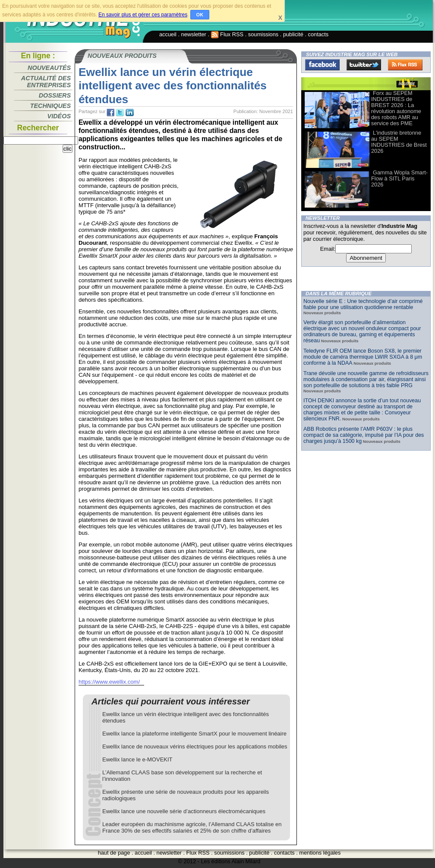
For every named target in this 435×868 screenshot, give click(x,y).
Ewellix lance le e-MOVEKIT (137, 759)
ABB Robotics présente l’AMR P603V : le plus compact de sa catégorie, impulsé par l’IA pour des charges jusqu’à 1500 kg (364, 435)
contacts (318, 34)
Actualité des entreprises (46, 82)
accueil (168, 34)
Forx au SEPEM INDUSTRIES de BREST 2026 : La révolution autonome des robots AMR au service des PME (396, 108)
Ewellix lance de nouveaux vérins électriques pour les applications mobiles (195, 746)
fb (110, 113)
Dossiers (55, 95)
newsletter (194, 34)
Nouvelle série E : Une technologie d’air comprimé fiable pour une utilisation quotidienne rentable (363, 304)
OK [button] (200, 15)
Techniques (50, 106)
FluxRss (405, 65)
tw (120, 113)
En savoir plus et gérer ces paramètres (143, 15)
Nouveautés (49, 68)
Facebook (322, 65)
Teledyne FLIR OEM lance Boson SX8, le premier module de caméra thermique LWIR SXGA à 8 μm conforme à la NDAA (363, 357)
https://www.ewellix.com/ (109, 682)
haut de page (114, 853)
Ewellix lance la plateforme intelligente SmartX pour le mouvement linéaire (194, 734)
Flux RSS (227, 34)
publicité (293, 34)
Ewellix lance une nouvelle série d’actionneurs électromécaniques (184, 811)
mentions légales (320, 853)
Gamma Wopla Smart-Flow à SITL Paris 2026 (399, 178)
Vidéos (59, 116)
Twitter (364, 65)
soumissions (263, 34)
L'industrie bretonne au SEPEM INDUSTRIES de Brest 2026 (399, 142)
